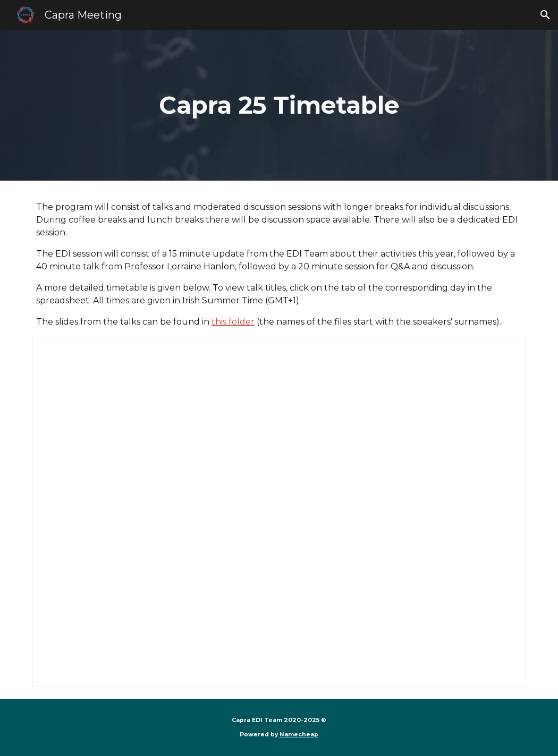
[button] (545, 15)
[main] (279, 105)
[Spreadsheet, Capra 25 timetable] (279, 511)
